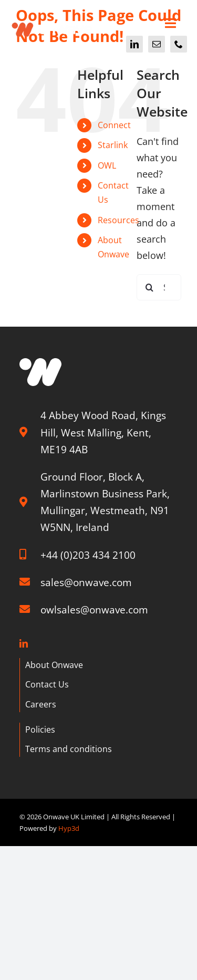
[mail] (157, 44)
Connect (114, 125)
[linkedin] (134, 44)
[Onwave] (53, 19)
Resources (118, 220)
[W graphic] (40, 363)
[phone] (179, 44)
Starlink (113, 145)
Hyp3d (69, 828)
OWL (107, 165)
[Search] (150, 287)
